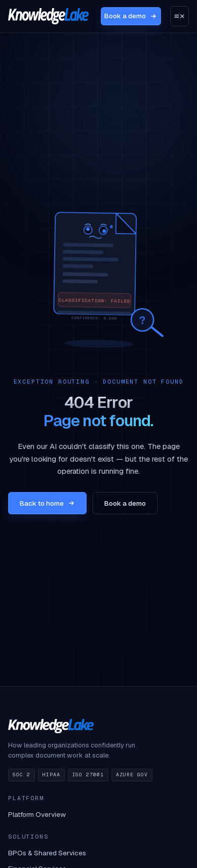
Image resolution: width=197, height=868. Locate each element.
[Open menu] (180, 16)
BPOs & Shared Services (47, 853)
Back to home (47, 503)
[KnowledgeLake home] (48, 16)
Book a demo (131, 16)
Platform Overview (37, 814)
